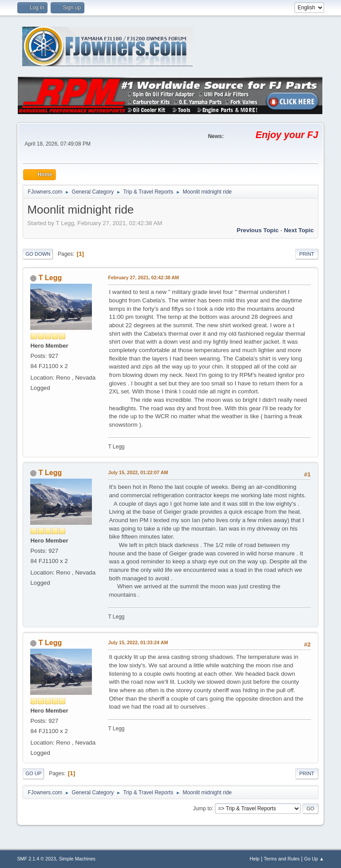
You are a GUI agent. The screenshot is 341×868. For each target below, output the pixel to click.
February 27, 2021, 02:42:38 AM (143, 277)
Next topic (299, 230)
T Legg (50, 278)
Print (307, 254)
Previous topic (258, 230)
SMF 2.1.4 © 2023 (36, 859)
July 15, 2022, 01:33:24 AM (138, 642)
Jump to (203, 808)
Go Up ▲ (314, 859)
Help (254, 859)
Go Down (38, 254)
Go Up (33, 773)
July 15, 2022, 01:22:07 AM (138, 472)
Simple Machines (77, 859)
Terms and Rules (282, 859)
